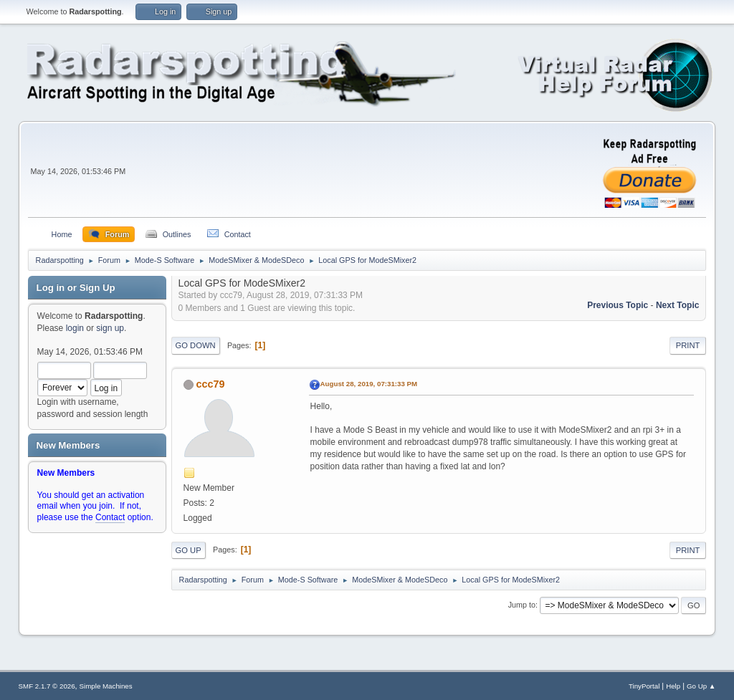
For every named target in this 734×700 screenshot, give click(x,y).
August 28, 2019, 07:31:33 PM (369, 384)
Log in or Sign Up (76, 288)
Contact (110, 517)
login (75, 328)
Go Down (196, 345)
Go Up (189, 550)
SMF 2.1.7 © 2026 (47, 686)
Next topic (677, 305)
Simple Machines (106, 686)
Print (688, 345)
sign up (110, 328)
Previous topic (618, 305)
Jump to (522, 605)
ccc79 (211, 384)
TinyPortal (644, 686)
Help (673, 686)
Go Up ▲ (701, 686)
